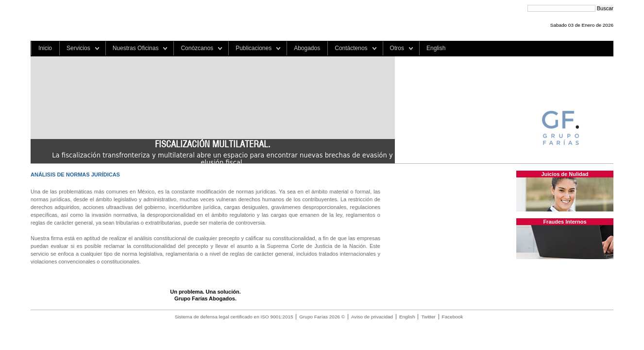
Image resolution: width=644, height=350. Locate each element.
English (436, 48)
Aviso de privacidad (372, 317)
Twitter (428, 317)
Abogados (307, 48)
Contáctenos (351, 48)
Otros (397, 48)
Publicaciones (254, 48)
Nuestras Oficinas (136, 48)
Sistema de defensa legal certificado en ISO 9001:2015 (234, 317)
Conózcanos (197, 48)
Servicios (78, 48)
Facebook (453, 317)
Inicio (45, 48)
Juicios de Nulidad (565, 174)
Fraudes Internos (565, 222)
